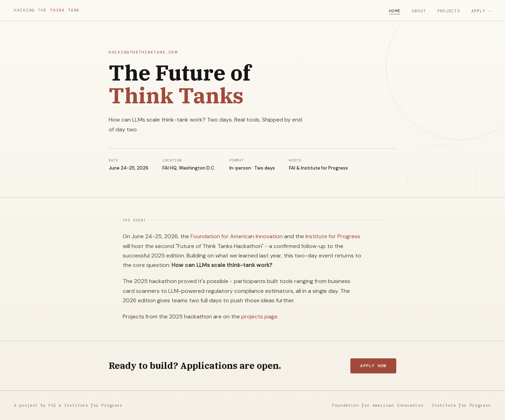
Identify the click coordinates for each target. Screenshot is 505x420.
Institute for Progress (333, 236)
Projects (449, 11)
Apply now (373, 366)
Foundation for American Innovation (237, 236)
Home (395, 11)
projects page (259, 316)
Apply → (481, 11)
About (419, 11)
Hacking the (47, 10)
